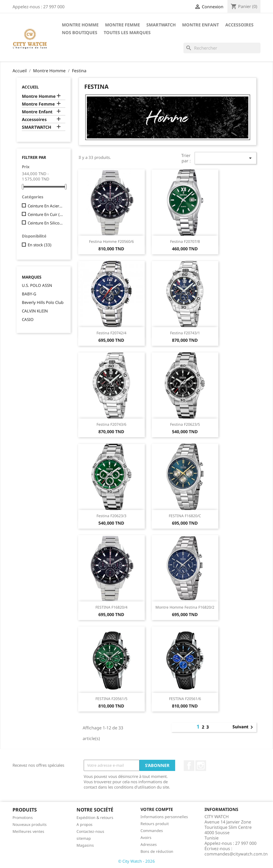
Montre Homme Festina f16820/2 (185, 607)
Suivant (244, 727)
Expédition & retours (95, 817)
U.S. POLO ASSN (37, 285)
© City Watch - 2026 (136, 861)
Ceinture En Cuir (45, 214)
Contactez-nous (90, 831)
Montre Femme (123, 25)
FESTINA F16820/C (185, 516)
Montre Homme (80, 25)
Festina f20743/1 (185, 333)
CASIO (28, 319)
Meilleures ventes (28, 831)
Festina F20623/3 (111, 516)
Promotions (23, 817)
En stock (40, 245)
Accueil (30, 87)
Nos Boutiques (80, 33)
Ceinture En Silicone (45, 223)
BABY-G (29, 294)
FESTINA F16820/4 (111, 607)
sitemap (84, 838)
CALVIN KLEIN (35, 311)
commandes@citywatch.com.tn (236, 854)
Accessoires (239, 25)
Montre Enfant (200, 25)
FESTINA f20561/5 (111, 699)
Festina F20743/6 (111, 424)
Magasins (85, 845)
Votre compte (157, 809)
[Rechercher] (222, 48)
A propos (85, 824)
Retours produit (155, 824)
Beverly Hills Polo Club (43, 302)
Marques (32, 277)
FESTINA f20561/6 (185, 699)
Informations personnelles (164, 817)
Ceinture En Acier (45, 206)
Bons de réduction (157, 851)
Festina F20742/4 (111, 333)
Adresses (149, 844)
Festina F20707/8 (185, 241)
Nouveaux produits (30, 824)
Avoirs (146, 837)
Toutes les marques (127, 33)
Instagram (201, 766)
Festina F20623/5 (185, 424)
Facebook (189, 766)
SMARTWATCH (161, 25)
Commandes (152, 831)
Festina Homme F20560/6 (111, 241)
